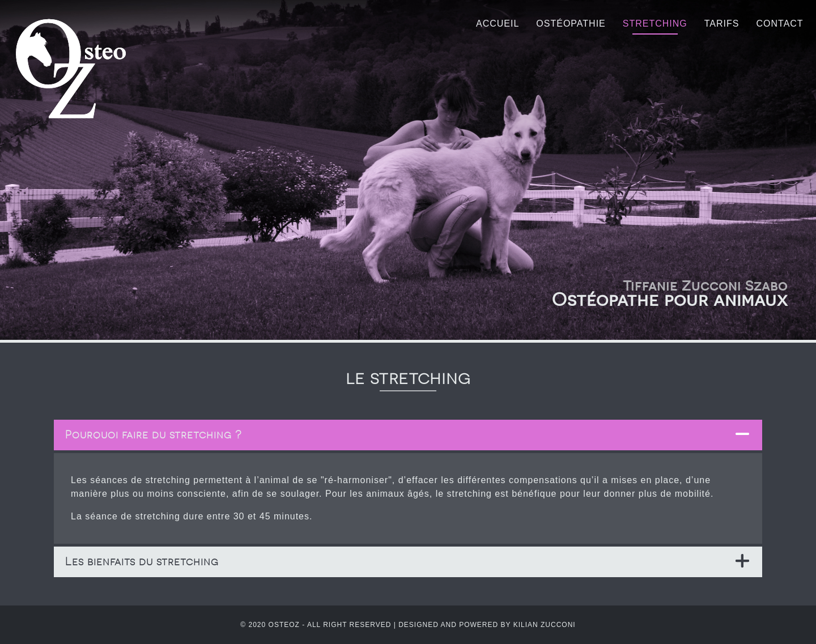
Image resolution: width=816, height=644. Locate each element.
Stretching (655, 24)
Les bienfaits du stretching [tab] (142, 562)
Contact (779, 24)
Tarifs (722, 24)
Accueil (498, 24)
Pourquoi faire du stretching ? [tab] (154, 435)
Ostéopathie (571, 24)
